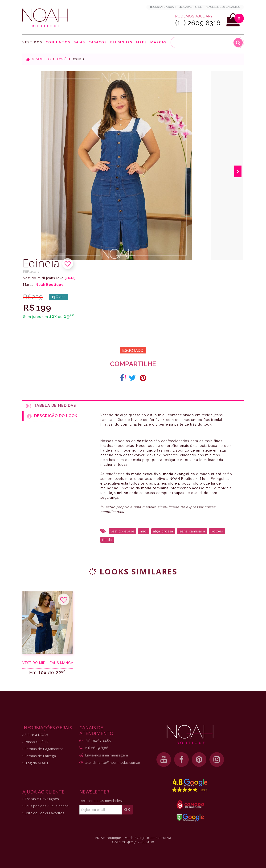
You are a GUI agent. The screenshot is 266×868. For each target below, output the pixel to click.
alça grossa (163, 531)
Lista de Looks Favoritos (43, 813)
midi (144, 531)
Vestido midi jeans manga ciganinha (47, 663)
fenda (107, 540)
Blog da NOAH (35, 763)
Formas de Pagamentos (43, 749)
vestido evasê (122, 531)
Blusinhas (121, 42)
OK (127, 810)
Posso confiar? (35, 742)
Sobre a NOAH (35, 735)
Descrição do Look (52, 416)
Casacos (98, 42)
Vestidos (32, 42)
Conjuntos (58, 42)
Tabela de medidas (51, 406)
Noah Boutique (50, 285)
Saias (79, 42)
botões (217, 531)
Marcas (158, 42)
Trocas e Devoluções (41, 799)
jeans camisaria (192, 531)
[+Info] (70, 278)
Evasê (62, 59)
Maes (141, 42)
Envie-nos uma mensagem (106, 755)
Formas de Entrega (39, 756)
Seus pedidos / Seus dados (45, 806)
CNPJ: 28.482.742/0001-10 (133, 842)
